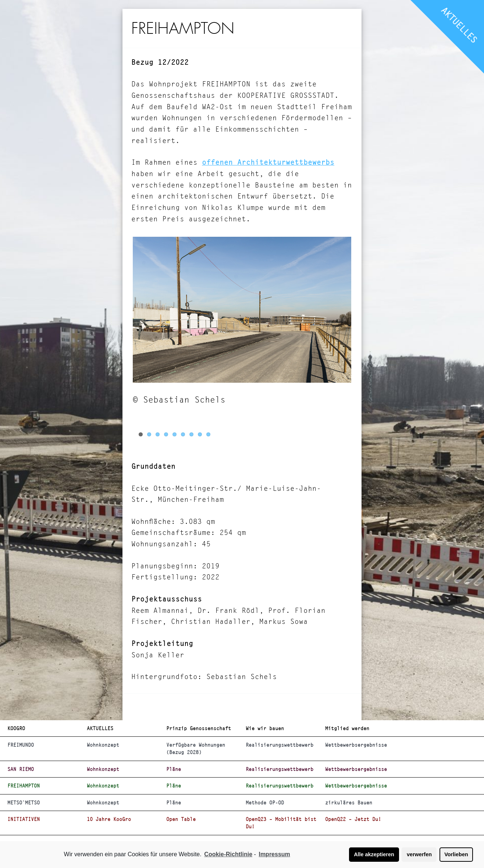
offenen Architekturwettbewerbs (268, 162)
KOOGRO (16, 728)
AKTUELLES (459, 25)
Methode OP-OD (265, 803)
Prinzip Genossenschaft (199, 728)
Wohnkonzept (103, 745)
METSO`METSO (24, 803)
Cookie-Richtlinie (228, 854)
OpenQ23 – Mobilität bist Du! (281, 823)
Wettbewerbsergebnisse (356, 745)
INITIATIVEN (24, 819)
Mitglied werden (347, 728)
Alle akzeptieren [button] (374, 854)
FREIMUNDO (21, 745)
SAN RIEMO (21, 769)
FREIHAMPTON (24, 786)
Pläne (174, 769)
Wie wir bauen (265, 728)
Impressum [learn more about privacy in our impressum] (274, 854)
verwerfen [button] (419, 854)
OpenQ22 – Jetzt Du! (353, 819)
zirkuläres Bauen (349, 803)
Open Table (181, 819)
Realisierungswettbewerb (280, 745)
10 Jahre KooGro (109, 819)
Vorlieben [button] (456, 854)
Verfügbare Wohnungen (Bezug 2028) (196, 749)
